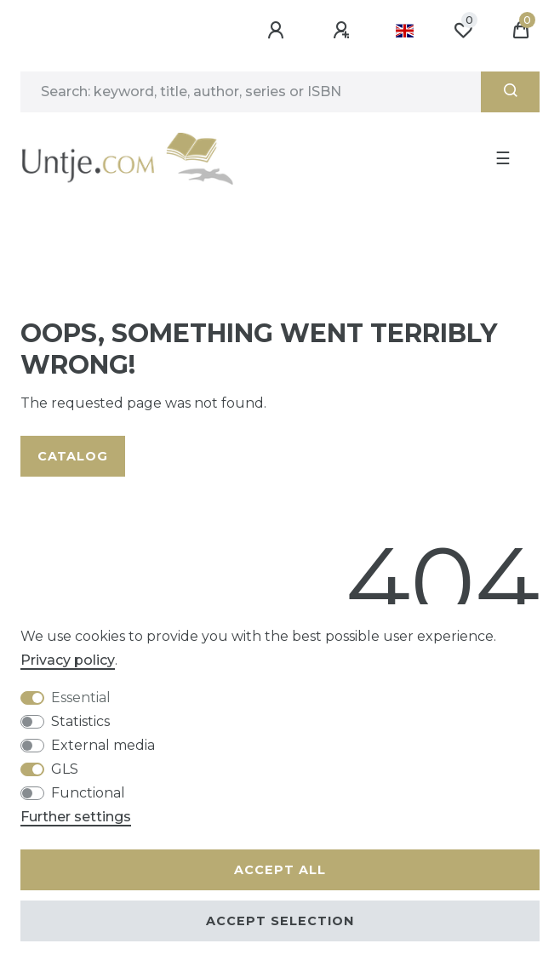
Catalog (73, 456)
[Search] (510, 92)
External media (103, 745)
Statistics (80, 721)
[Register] (344, 31)
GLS (65, 769)
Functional (88, 793)
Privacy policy (68, 660)
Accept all (280, 870)
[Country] (405, 31)
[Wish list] (463, 31)
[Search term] (251, 92)
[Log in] (278, 31)
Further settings (76, 817)
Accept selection (280, 921)
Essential (81, 698)
